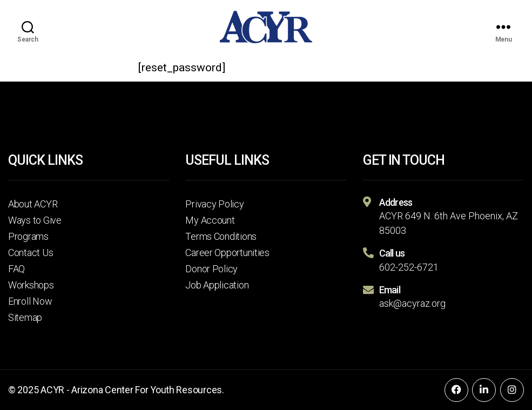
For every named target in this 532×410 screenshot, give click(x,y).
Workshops (31, 285)
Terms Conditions (221, 236)
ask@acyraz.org (412, 303)
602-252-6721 (409, 267)
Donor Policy (211, 269)
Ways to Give (35, 220)
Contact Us (31, 253)
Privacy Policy (214, 204)
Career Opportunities (227, 253)
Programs (28, 236)
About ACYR (33, 204)
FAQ (16, 269)
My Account (210, 220)
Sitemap (25, 317)
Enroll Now (30, 301)
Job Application (217, 285)
